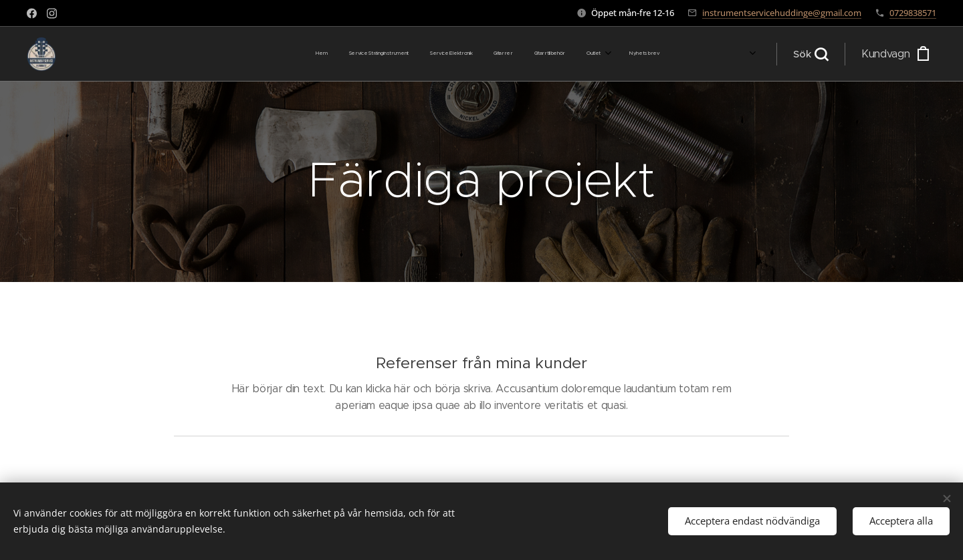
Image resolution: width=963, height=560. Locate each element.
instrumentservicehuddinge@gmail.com (782, 13)
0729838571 (913, 13)
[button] (811, 54)
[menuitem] (535, 54)
